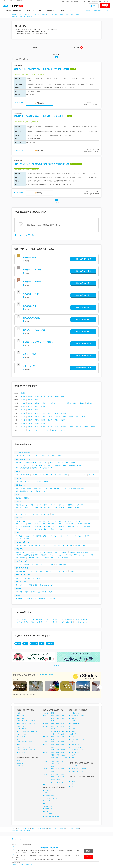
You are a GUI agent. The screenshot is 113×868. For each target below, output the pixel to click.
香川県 (30, 423)
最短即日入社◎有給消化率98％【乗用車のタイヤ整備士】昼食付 (42, 69)
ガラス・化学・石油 (46, 475)
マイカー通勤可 (48, 814)
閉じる (88, 851)
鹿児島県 (64, 427)
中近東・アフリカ (64, 430)
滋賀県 (23, 417)
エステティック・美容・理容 (42, 508)
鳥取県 (23, 420)
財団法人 (50, 643)
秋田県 (43, 396)
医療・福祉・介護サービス (58, 505)
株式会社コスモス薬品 (31, 318)
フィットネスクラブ (59, 508)
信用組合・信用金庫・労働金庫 (79, 552)
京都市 (65, 417)
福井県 (37, 410)
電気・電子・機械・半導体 (25, 742)
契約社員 (20, 763)
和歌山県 (57, 417)
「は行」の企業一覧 (22, 622)
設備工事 (48, 571)
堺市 (77, 417)
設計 (41, 571)
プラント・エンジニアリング (24, 465)
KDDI (26, 643)
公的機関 (19, 589)
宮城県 (37, 396)
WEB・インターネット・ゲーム (26, 737)
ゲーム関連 (51, 456)
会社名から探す (74, 766)
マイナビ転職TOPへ (19, 839)
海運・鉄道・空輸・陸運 (23, 578)
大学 (42, 643)
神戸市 (83, 417)
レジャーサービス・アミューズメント (27, 514)
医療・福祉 (21, 726)
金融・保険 (19, 549)
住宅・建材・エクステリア (24, 482)
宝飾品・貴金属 (35, 491)
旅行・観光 (55, 514)
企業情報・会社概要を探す (24, 15)
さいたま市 (61, 403)
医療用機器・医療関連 (60, 465)
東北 (67, 1)
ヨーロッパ (37, 430)
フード (18, 533)
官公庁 (33, 592)
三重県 (43, 413)
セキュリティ (81, 505)
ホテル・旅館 (45, 514)
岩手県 (30, 396)
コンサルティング (21, 561)
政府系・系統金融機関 (45, 552)
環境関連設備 (33, 585)
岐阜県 (23, 413)
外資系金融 (33, 552)
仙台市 (63, 396)
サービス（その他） (74, 508)
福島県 (57, 396)
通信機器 (35, 468)
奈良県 (50, 417)
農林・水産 (53, 599)
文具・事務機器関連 (22, 491)
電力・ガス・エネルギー (47, 585)
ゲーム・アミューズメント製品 (59, 463)
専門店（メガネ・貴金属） (42, 526)
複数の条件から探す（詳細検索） (79, 769)
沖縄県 (71, 427)
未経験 (72, 784)
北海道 (62, 1)
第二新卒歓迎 (48, 790)
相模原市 (89, 403)
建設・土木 (34, 571)
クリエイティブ (22, 734)
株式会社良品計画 (30, 258)
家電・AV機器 (43, 463)
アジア (23, 430)
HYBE (18, 643)
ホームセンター (78, 521)
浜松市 (57, 413)
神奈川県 (52, 403)
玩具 (46, 488)
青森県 (23, 396)
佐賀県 (30, 427)
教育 (45, 505)
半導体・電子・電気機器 (43, 465)
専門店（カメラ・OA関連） (67, 524)
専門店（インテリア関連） (24, 529)
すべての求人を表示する (20, 59)
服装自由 (47, 811)
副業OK (46, 803)
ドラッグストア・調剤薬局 (63, 521)
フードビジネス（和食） (23, 539)
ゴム (85, 475)
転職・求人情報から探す (14, 11)
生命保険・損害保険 (47, 558)
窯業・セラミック (75, 475)
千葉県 (30, 403)
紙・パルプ (58, 475)
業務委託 (20, 766)
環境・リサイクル (21, 585)
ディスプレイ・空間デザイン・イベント (60, 545)
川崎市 (82, 403)
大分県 (50, 427)
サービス (19, 501)
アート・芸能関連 (80, 545)
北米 (29, 430)
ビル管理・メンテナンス (23, 508)
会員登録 (105, 6)
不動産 (72, 571)
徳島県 (23, 423)
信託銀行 (18, 555)
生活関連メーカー (21, 485)
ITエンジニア (22, 739)
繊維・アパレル (55, 488)
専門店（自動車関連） (49, 524)
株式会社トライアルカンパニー (35, 330)
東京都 (45, 403)
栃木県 (30, 400)
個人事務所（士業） (62, 564)
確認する (89, 857)
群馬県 (37, 400)
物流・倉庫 (37, 578)
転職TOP (14, 15)
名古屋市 (64, 413)
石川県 (30, 410)
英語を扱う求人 (30, 865)
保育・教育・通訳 (23, 729)
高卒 (72, 787)
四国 (100, 1)
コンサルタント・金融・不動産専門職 (28, 731)
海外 (108, 1)
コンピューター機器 (30, 463)
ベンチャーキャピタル (56, 555)
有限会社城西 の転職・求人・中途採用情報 (22, 16)
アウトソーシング (36, 505)
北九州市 (79, 427)
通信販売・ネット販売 (57, 529)
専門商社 (27, 498)
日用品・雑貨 (37, 488)
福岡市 (86, 427)
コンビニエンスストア (45, 521)
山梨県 (30, 406)
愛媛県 (37, 423)
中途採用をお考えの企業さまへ (95, 11)
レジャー (19, 511)
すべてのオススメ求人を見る (26, 235)
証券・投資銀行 (20, 558)
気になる (40, 103)
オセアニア (46, 430)
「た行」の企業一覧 (66, 619)
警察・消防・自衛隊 (22, 592)
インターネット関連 (39, 456)
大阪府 (37, 417)
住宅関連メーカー (21, 478)
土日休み (73, 781)
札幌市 (23, 393)
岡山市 (57, 420)
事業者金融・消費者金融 (73, 555)
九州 (104, 1)
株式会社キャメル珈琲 (31, 294)
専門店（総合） (20, 524)
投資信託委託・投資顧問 (31, 555)
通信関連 (60, 456)
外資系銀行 (64, 552)
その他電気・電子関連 (47, 468)
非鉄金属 (35, 475)
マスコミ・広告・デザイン (24, 542)
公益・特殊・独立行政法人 (45, 592)
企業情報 (35, 47)
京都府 (30, 417)
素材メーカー (20, 471)
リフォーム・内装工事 (60, 571)
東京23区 (37, 403)
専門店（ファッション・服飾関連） (64, 526)
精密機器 (74, 463)
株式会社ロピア (29, 366)
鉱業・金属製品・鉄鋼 (22, 475)
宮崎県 (57, 427)
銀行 (56, 552)
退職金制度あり (48, 809)
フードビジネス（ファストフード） (61, 536)
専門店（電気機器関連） (85, 524)
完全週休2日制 (48, 806)
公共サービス (22, 752)
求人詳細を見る (19, 103)
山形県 (50, 396)
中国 (97, 1)
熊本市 (93, 427)
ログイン (95, 6)
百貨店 (18, 521)
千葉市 (69, 403)
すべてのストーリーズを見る (47, 674)
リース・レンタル (33, 558)
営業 (19, 713)
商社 (17, 495)
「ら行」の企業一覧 (66, 622)
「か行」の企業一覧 (37, 619)
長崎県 (37, 427)
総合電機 (18, 463)
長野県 (37, 406)
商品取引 (44, 555)
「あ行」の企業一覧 (22, 619)
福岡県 (23, 427)
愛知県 (37, 413)
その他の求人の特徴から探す (52, 817)
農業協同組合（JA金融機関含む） (37, 599)
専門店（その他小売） (41, 529)
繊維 (66, 475)
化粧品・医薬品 (26, 488)
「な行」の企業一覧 (81, 619)
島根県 (30, 420)
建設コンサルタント (22, 571)
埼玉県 (23, 403)
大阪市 (71, 417)
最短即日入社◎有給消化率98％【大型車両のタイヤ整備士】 (40, 116)
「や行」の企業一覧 (51, 622)
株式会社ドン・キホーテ (32, 282)
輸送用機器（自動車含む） (77, 465)
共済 (58, 558)
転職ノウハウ (51, 11)
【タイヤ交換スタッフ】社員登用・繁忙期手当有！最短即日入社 (41, 164)
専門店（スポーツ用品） (85, 526)
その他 (18, 595)
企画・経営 (21, 716)
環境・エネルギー (21, 582)
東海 (89, 1)
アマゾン (34, 643)
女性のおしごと (66, 11)
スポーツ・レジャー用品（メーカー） (73, 488)
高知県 (43, 423)
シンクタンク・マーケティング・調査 (27, 564)
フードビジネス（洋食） (40, 536)
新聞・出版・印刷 (35, 545)
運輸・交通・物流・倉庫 (23, 575)
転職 (14, 854)
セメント (92, 475)
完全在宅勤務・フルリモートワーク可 (54, 798)
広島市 (63, 420)
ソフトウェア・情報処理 (23, 456)
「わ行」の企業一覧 (81, 622)
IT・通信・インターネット (24, 452)
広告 (44, 545)
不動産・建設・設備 (22, 568)
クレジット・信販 (88, 555)
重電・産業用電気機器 (22, 468)
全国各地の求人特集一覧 (77, 771)
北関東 (71, 1)
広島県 (43, 420)
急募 (45, 793)
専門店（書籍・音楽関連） (24, 526)
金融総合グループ (21, 552)
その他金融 (65, 558)
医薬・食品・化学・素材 (24, 747)
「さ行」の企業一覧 (51, 619)
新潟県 (23, 406)
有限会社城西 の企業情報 (73, 15)
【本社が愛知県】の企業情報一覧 (39, 15)
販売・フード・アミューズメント (27, 721)
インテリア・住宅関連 (41, 482)
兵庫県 (43, 417)
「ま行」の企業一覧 (37, 622)
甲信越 (81, 1)
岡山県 (37, 420)
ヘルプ (107, 11)
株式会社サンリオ (30, 306)
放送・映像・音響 (21, 545)
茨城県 (23, 400)
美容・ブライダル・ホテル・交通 (27, 724)
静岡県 (30, 413)
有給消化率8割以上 (49, 796)
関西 (93, 1)
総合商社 (18, 498)
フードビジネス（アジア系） (83, 536)
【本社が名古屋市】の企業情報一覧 (57, 15)
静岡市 (50, 413)
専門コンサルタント (47, 564)
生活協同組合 (20, 599)
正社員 (20, 761)
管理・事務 (21, 718)
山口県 (50, 420)
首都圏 (76, 1)
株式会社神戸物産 (30, 354)
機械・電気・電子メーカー (24, 459)
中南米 (54, 430)
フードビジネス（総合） (23, 536)
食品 (17, 488)
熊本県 (43, 427)
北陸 (85, 1)
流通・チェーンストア (29, 521)
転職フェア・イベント (34, 11)
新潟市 (43, 406)
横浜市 (75, 403)
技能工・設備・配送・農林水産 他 (27, 750)
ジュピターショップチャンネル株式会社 (38, 342)
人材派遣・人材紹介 (22, 505)
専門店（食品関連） (34, 524)
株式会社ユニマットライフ (33, 270)
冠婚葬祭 (71, 505)
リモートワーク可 (49, 801)
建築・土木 (21, 745)
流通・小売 (19, 518)
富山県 (23, 410)
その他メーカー (47, 491)
